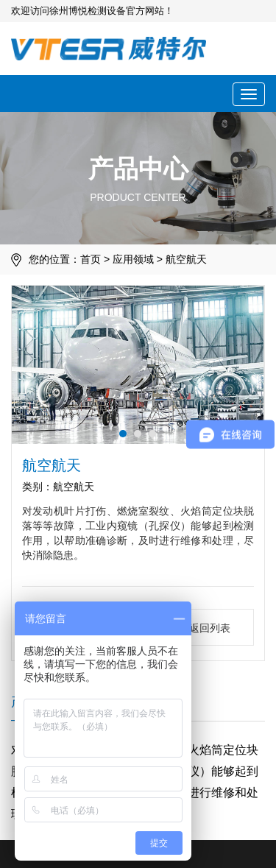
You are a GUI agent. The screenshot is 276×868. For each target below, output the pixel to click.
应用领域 (133, 259)
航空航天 (186, 259)
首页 (91, 259)
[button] (123, 434)
